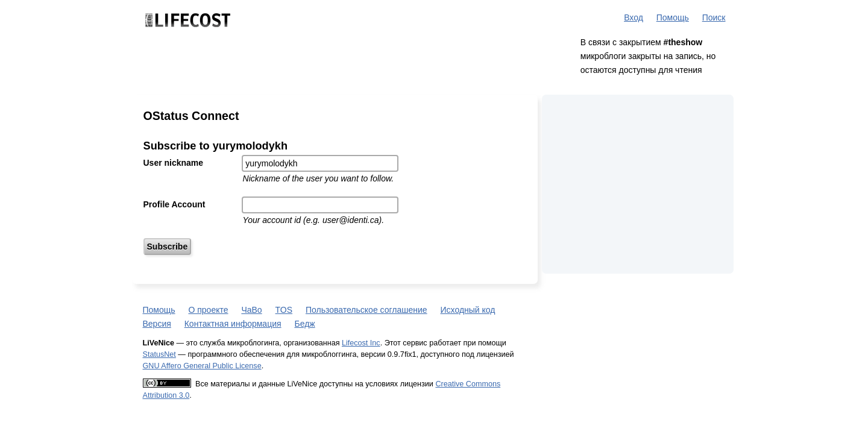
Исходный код (468, 310)
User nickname (174, 163)
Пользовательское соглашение (366, 310)
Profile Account (175, 204)
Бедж (304, 324)
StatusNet (159, 354)
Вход (634, 17)
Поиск (714, 17)
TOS (284, 310)
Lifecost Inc (361, 343)
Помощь (673, 17)
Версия (157, 324)
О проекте (208, 310)
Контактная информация (233, 324)
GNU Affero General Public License (202, 366)
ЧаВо (251, 310)
